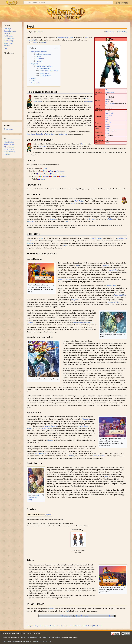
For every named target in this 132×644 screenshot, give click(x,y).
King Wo (53, 219)
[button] (48, 515)
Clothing (108, 122)
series (82, 616)
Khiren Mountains (99, 456)
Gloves (108, 126)
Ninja (55, 176)
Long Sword (109, 113)
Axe (107, 117)
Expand (48, 515)
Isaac (32, 241)
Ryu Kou (92, 219)
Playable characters (42, 626)
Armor (107, 124)
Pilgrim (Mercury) (57, 174)
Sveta (67, 221)
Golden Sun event (96, 238)
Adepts (52, 626)
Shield (107, 128)
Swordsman (61, 171)
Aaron (107, 101)
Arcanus (29, 428)
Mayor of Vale (110, 103)
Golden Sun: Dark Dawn (65, 38)
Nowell (52, 609)
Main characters (66, 616)
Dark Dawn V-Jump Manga (34, 497)
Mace (107, 119)
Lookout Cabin (110, 92)
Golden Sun (43, 146)
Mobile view (47, 641)
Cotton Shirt (40, 134)
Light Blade (109, 115)
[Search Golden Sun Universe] (68, 3)
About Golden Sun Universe (22, 641)
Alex (107, 477)
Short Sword (31, 134)
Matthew (43, 42)
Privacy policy (6, 641)
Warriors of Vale (113, 302)
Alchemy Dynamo (51, 426)
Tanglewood (76, 300)
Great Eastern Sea (41, 453)
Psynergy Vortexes (64, 279)
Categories (30, 626)
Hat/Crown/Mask (111, 131)
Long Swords (88, 101)
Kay (107, 99)
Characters (60, 626)
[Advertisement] (12, 86)
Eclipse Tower (45, 428)
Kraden (51, 440)
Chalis (86, 426)
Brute (45, 171)
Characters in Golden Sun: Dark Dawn (79, 626)
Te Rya (111, 219)
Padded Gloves (50, 134)
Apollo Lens (31, 221)
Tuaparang (86, 419)
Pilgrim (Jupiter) (44, 174)
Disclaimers (37, 641)
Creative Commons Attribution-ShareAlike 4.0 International (40, 637)
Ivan (77, 265)
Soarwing (106, 265)
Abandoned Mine (120, 295)
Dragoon (46, 176)
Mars (107, 90)
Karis (35, 42)
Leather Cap (63, 134)
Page (52, 171)
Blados (73, 203)
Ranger (43, 179)
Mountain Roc (113, 270)
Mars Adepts (98, 626)
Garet (107, 97)
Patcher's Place (111, 286)
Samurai (64, 176)
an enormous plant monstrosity (84, 322)
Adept (34, 40)
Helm (107, 133)
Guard (45, 169)
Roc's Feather (79, 201)
